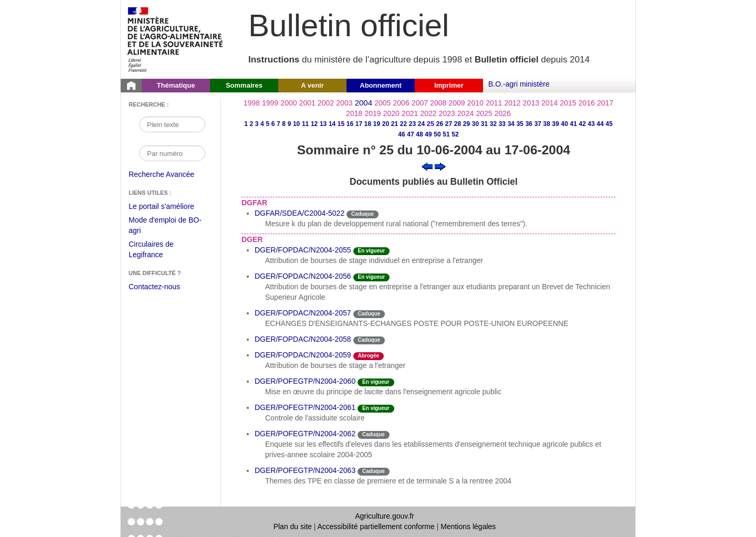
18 (368, 124)
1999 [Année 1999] (270, 103)
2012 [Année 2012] (513, 103)
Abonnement (380, 85)
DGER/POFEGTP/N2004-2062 (305, 434)
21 (395, 124)
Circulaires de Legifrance (159, 251)
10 (296, 124)
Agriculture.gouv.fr (385, 516)
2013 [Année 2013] (531, 103)
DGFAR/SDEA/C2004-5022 (300, 213)
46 (401, 134)
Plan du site (293, 527)
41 (574, 124)
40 (565, 124)
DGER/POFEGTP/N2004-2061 (305, 407)
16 (350, 124)
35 (520, 124)
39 (556, 124)
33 (502, 124)
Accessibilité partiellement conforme (376, 527)
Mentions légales (468, 527)
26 (440, 124)
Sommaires (244, 85)
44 (600, 124)
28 (458, 124)
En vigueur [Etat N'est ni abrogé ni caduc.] (372, 251)
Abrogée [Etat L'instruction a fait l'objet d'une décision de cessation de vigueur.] (369, 356)
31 (484, 124)
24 (421, 124)
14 (332, 124)
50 (437, 134)
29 (466, 124)
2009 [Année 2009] (457, 103)
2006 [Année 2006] (401, 103)
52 (455, 134)
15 (341, 124)
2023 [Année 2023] (447, 113)
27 (449, 124)
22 (403, 124)
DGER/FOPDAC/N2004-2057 (303, 313)
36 (529, 124)
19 (377, 124)
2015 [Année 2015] (568, 103)
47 (410, 134)
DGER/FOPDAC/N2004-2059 (303, 355)
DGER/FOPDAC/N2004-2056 (303, 276)
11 (305, 124)
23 (412, 124)
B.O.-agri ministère (519, 84)
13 (323, 124)
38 (547, 124)
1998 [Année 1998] (252, 103)
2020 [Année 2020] (391, 113)
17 (359, 124)
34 (511, 124)
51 (446, 134)
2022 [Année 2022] (428, 113)
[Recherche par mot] (172, 124)
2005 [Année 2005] (382, 103)
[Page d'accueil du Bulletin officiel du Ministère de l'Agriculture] (131, 86)
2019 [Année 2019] (372, 113)
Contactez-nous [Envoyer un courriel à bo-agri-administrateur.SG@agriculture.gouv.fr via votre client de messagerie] (154, 287)
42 (582, 124)
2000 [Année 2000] (288, 103)
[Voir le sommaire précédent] (427, 166)
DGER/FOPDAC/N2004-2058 (303, 339)
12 (314, 124)
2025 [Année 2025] (484, 113)
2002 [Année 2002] (326, 103)
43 (591, 124)
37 (538, 124)
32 (493, 124)
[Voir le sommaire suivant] (440, 166)
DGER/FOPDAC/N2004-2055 (303, 250)
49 (428, 134)
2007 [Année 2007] (420, 103)
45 (609, 124)
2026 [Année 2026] (503, 113)
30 (475, 124)
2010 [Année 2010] (475, 103)
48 (419, 134)
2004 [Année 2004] (364, 103)
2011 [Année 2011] (494, 103)
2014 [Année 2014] (549, 103)
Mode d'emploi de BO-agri (165, 227)
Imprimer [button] (449, 85)
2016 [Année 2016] (587, 103)
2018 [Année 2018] (354, 113)
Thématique (176, 85)
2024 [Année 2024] (465, 113)
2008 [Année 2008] (438, 103)
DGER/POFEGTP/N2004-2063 (305, 470)
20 (386, 124)
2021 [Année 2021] (410, 113)
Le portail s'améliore (169, 207)
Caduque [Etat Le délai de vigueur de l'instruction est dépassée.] (363, 214)
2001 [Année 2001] (307, 103)
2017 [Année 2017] (605, 103)
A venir (312, 85)
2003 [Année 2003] (344, 103)
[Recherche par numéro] (172, 153)
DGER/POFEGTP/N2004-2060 (305, 381)
